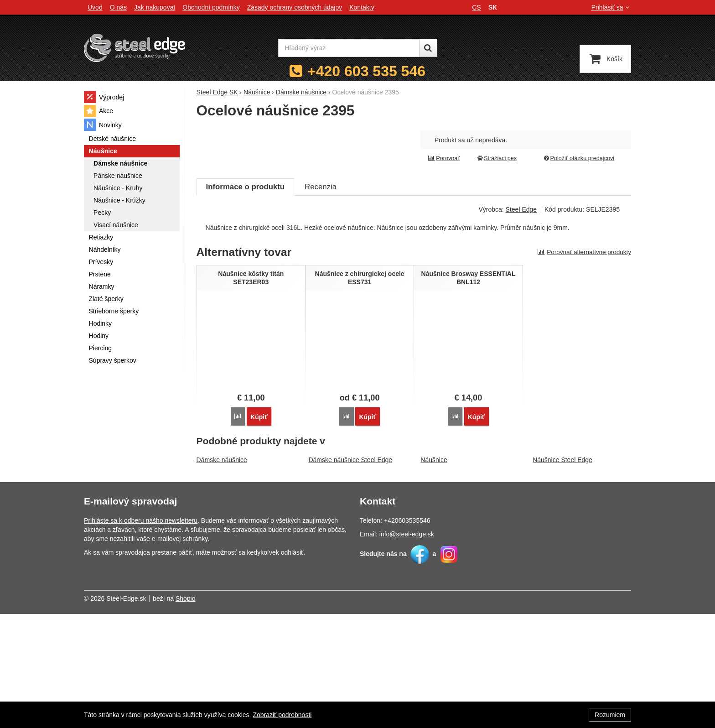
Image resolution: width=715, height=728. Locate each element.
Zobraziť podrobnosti (282, 715)
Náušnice (434, 574)
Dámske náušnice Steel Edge (350, 574)
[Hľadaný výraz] (349, 48)
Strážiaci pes (497, 158)
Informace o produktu (245, 302)
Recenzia (321, 302)
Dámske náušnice (222, 574)
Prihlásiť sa (611, 7)
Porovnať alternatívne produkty (584, 367)
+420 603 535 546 (366, 71)
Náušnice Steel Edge (562, 574)
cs (476, 7)
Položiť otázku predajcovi (579, 158)
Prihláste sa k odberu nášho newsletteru (141, 634)
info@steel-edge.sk (407, 648)
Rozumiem (610, 715)
